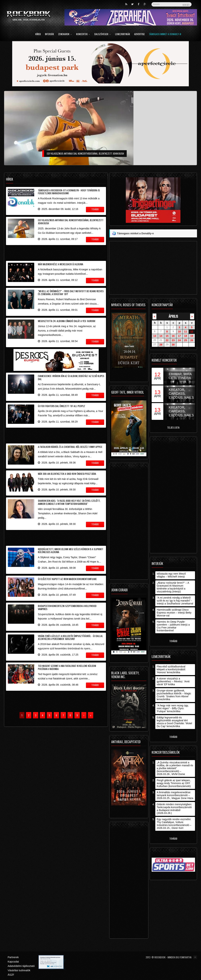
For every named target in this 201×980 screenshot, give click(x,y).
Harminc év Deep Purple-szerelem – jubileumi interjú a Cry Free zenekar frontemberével (173, 626)
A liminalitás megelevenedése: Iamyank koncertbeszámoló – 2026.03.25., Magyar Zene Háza (175, 795)
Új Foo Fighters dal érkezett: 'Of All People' (62, 406)
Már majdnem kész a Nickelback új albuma (61, 264)
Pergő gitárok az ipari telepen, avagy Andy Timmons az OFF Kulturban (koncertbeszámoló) (174, 783)
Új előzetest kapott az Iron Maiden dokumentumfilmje (67, 579)
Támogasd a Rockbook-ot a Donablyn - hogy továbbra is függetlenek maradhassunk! (69, 192)
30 (173, 345)
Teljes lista (173, 427)
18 (186, 336)
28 (161, 345)
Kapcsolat (13, 962)
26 (192, 340)
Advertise (139, 34)
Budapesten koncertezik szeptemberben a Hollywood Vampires (67, 607)
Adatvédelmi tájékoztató (21, 966)
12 (192, 332)
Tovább (173, 641)
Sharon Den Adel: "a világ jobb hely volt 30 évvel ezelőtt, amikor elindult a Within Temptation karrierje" (69, 502)
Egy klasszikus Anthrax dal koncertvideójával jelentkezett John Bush (71, 222)
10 (179, 332)
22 (167, 340)
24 (179, 340)
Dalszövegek (103, 34)
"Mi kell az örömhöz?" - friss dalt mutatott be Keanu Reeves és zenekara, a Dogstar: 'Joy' (71, 293)
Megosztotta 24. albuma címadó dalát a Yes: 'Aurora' (67, 321)
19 (192, 336)
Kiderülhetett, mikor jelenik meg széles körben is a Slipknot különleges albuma (71, 551)
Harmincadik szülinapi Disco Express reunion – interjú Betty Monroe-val (174, 613)
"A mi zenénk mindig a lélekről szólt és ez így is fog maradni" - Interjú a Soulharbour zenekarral (175, 601)
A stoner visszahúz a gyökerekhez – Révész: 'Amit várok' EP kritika (173, 681)
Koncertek (83, 34)
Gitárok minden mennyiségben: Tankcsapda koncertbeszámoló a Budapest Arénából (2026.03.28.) (174, 809)
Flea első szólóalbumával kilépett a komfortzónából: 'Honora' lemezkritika (171, 669)
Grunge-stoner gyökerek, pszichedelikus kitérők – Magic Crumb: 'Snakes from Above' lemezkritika (174, 695)
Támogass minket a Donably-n (165, 34)
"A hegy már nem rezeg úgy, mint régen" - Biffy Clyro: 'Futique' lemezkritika (173, 708)
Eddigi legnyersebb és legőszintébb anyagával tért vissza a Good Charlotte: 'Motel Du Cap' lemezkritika (174, 722)
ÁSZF (11, 975)
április (173, 316)
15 (167, 336)
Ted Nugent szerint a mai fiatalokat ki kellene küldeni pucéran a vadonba (67, 667)
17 (179, 336)
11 (186, 332)
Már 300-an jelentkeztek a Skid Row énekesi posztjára (67, 474)
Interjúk (49, 34)
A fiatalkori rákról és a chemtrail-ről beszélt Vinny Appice (70, 447)
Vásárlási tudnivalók (19, 970)
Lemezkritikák (123, 34)
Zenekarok (65, 34)
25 (186, 340)
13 (155, 336)
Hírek (38, 34)
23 (173, 340)
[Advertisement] (56, 252)
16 (173, 336)
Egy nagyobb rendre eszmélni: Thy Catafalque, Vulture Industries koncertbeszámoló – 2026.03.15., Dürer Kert (174, 824)
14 (161, 336)
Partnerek (13, 957)
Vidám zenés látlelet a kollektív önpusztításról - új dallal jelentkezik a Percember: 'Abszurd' (70, 637)
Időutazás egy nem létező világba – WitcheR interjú (171, 575)
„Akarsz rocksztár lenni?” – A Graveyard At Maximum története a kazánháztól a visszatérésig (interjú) (173, 587)
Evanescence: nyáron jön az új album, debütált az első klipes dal (71, 377)
